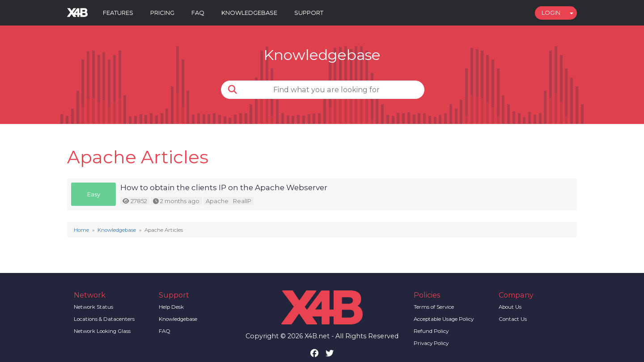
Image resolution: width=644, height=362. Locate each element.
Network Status (93, 307)
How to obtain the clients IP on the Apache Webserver (224, 187)
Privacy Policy (431, 343)
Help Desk (171, 307)
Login (551, 13)
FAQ (198, 13)
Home (81, 230)
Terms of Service (434, 307)
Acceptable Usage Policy (444, 319)
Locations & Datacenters (104, 319)
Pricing (162, 13)
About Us (510, 307)
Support (309, 13)
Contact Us (513, 319)
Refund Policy (431, 331)
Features (118, 13)
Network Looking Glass (102, 331)
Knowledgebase (249, 13)
